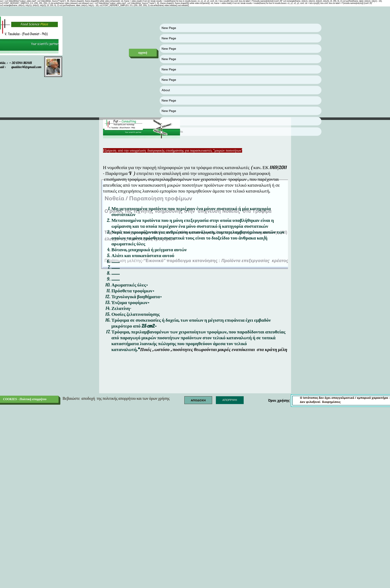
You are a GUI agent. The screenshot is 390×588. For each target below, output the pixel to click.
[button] (198, 400)
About (166, 90)
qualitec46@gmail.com (26, 67)
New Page (169, 28)
